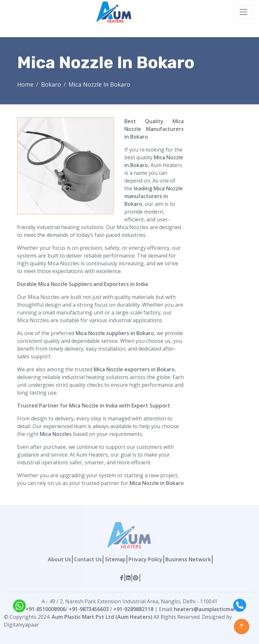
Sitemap (115, 559)
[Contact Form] (216, 214)
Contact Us (88, 559)
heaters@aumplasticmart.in (209, 609)
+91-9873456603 (89, 609)
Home (25, 84)
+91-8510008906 (46, 609)
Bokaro (51, 84)
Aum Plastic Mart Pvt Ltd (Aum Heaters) (102, 617)
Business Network (188, 559)
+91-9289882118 (133, 609)
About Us (59, 559)
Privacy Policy (145, 559)
